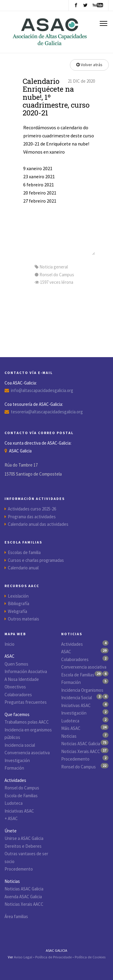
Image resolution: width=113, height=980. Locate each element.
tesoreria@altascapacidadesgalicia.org (47, 412)
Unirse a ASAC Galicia (24, 838)
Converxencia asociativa (27, 753)
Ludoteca (14, 803)
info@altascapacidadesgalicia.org (42, 390)
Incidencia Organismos (82, 690)
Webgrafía (17, 611)
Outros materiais (24, 619)
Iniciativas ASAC (19, 811)
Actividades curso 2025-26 (32, 509)
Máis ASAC (71, 728)
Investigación (17, 760)
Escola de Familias (21, 796)
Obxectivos (15, 687)
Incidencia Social (77, 698)
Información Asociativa (26, 671)
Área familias (16, 916)
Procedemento (19, 869)
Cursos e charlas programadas (36, 560)
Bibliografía (19, 603)
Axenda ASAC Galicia (23, 897)
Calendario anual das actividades (38, 524)
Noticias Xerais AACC (24, 904)
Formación (14, 768)
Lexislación (18, 596)
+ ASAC (11, 818)
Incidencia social (20, 745)
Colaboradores (18, 695)
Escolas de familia (24, 552)
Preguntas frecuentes (26, 702)
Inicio (9, 644)
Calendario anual (23, 568)
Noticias (69, 736)
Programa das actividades (32, 517)
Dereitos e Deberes (23, 846)
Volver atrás (89, 65)
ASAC (66, 652)
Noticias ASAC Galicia (24, 889)
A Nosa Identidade (22, 679)
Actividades (72, 644)
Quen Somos (16, 664)
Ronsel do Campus (22, 788)
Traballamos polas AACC (27, 722)
